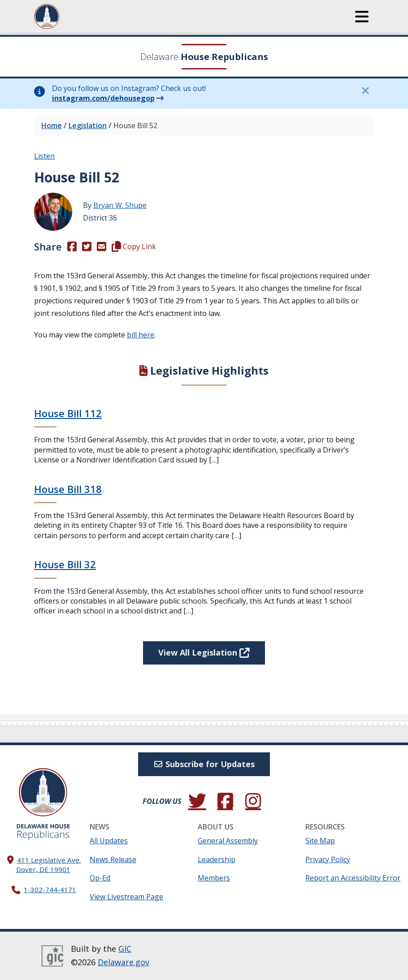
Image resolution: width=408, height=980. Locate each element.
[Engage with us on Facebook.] (225, 801)
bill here (141, 335)
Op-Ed (100, 878)
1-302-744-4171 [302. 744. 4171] (50, 889)
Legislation (88, 125)
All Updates (109, 841)
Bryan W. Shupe (120, 205)
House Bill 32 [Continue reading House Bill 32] (65, 564)
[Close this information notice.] (365, 91)
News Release (113, 859)
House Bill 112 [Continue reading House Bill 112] (68, 413)
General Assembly (228, 841)
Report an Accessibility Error (353, 878)
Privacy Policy (328, 859)
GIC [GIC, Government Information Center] (125, 949)
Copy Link (134, 246)
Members (214, 878)
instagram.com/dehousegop (103, 98)
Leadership (217, 859)
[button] (362, 17)
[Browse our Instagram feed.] (253, 801)
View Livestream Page (126, 897)
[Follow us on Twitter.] (197, 801)
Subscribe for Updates (204, 764)
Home (52, 125)
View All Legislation (204, 652)
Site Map (320, 841)
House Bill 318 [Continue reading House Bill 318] (68, 489)
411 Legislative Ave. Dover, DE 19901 (49, 865)
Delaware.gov (124, 962)
